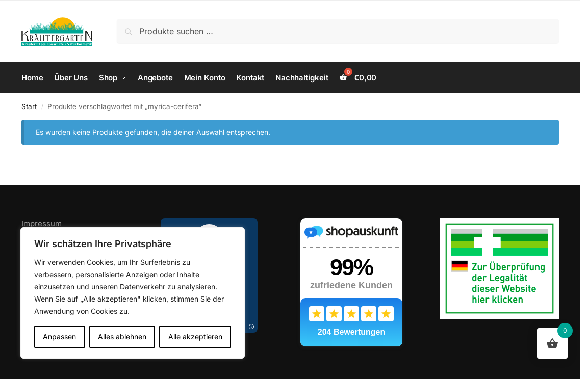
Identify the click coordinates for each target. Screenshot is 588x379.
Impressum (42, 223)
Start (29, 106)
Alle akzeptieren (195, 336)
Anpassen (59, 336)
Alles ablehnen (122, 336)
